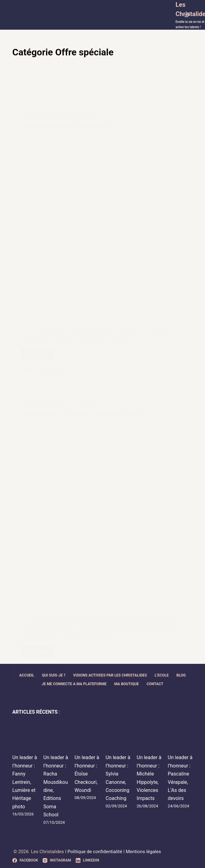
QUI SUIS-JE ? (54, 675)
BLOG (181, 675)
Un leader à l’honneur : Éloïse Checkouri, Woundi (87, 774)
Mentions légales (143, 852)
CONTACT (155, 684)
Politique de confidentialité (95, 852)
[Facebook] (25, 861)
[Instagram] (57, 861)
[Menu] (189, 15)
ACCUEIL (27, 675)
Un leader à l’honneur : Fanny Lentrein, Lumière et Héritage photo (25, 782)
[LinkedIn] (88, 861)
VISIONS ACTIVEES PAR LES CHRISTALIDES (110, 675)
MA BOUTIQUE (127, 684)
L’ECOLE (162, 675)
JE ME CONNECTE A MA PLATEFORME (74, 684)
